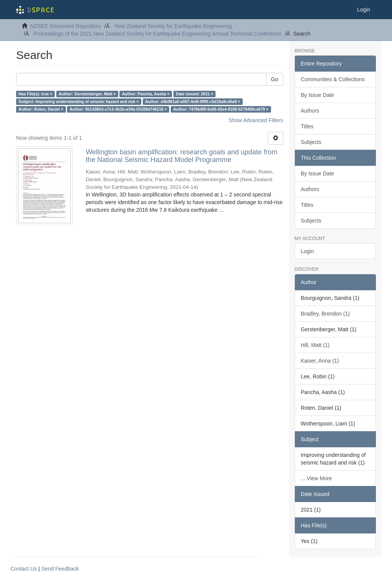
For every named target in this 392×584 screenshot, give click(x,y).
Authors (310, 111)
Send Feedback (60, 569)
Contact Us (24, 569)
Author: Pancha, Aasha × (146, 94)
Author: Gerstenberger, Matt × (87, 94)
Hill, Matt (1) (315, 345)
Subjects (311, 142)
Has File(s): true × (35, 94)
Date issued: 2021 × (194, 94)
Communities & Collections (333, 79)
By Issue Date (318, 95)
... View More (316, 478)
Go (275, 79)
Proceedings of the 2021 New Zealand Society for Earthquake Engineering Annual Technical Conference (158, 34)
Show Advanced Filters (256, 120)
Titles (307, 126)
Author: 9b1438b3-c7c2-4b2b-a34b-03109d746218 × (118, 109)
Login (307, 251)
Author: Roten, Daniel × (41, 109)
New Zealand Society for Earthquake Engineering (173, 26)
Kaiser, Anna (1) (320, 361)
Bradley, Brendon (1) (325, 314)
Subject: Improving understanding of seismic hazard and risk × (78, 101)
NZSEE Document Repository (66, 26)
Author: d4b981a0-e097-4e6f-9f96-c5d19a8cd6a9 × (193, 101)
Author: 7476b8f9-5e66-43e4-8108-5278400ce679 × (221, 109)
